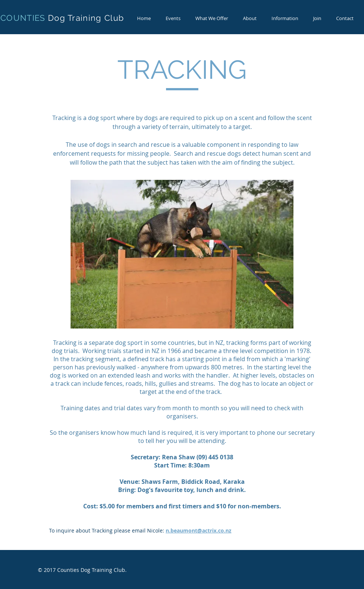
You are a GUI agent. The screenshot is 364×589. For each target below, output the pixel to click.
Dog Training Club (86, 18)
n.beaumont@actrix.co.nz (199, 530)
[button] (212, 18)
